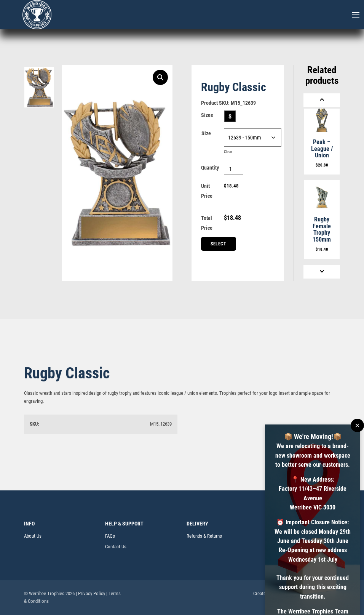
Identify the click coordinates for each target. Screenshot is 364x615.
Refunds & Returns (204, 536)
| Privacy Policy (90, 593)
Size (206, 133)
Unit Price (207, 191)
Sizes (207, 115)
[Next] (322, 272)
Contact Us (116, 547)
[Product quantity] (234, 169)
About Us (33, 536)
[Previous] (322, 100)
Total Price (207, 223)
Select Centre (219, 246)
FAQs (110, 536)
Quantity (210, 168)
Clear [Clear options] (228, 152)
